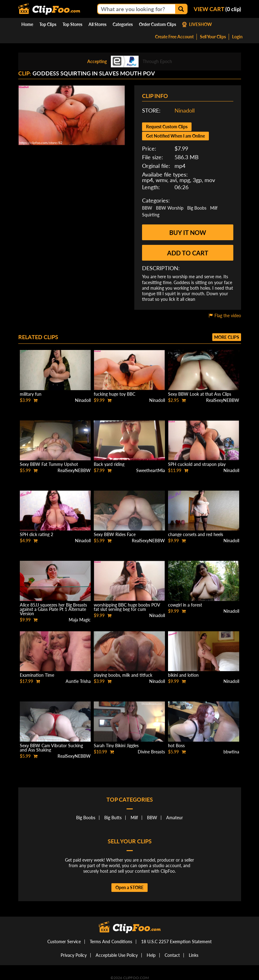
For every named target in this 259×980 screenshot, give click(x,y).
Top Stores (72, 24)
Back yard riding (109, 464)
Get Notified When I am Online (175, 136)
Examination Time (37, 675)
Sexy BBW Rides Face (115, 534)
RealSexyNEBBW (223, 400)
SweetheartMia (151, 470)
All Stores (97, 24)
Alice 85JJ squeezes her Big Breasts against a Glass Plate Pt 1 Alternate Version (53, 609)
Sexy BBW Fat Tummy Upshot (49, 464)
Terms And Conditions (111, 942)
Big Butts (113, 818)
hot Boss (176, 746)
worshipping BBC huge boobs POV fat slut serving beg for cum (127, 607)
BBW (147, 208)
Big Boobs (197, 208)
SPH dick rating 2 (37, 534)
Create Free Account (174, 37)
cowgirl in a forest (185, 605)
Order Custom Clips (158, 24)
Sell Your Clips (213, 37)
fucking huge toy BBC (114, 394)
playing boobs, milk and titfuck (123, 675)
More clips (227, 337)
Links (194, 955)
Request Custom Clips (167, 127)
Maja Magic (80, 620)
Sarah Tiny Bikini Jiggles (116, 746)
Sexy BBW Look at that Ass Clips (200, 394)
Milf (214, 208)
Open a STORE (129, 887)
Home (27, 24)
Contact (172, 955)
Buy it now (188, 232)
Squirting (151, 215)
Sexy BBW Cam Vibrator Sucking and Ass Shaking (51, 748)
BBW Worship (170, 208)
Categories (123, 24)
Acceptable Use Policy (117, 955)
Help (151, 955)
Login (237, 37)
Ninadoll (185, 110)
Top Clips (48, 24)
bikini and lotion (183, 675)
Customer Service (64, 942)
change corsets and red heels (196, 534)
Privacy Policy (74, 955)
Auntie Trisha (78, 681)
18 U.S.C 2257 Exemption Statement (176, 942)
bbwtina (231, 752)
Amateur (175, 818)
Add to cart (188, 253)
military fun (31, 394)
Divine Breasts (151, 752)
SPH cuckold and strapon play (197, 464)
